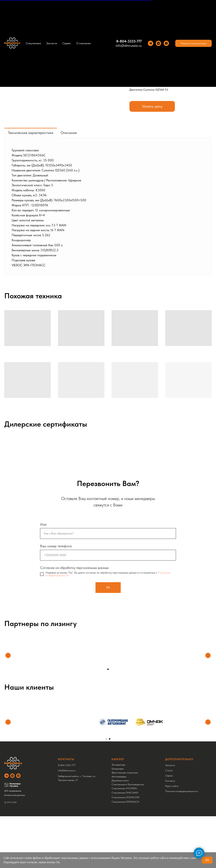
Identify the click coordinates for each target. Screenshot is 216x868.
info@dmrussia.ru (129, 45)
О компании (84, 43)
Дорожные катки (120, 780)
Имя (43, 524)
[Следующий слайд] (208, 660)
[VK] (158, 43)
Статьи (169, 770)
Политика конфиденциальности (182, 791)
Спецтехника (33, 43)
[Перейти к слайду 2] (110, 739)
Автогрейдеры (119, 776)
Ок (207, 860)
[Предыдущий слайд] (8, 660)
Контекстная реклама (15, 795)
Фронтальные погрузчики (125, 773)
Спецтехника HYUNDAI (124, 788)
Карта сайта (172, 786)
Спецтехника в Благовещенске (128, 784)
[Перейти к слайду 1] (108, 669)
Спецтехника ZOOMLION (125, 797)
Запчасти (52, 43)
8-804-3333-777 (129, 41)
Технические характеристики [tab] (31, 133)
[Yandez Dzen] (166, 43)
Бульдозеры (118, 769)
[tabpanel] (108, 206)
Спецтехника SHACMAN (125, 793)
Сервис (67, 43)
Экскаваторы (118, 765)
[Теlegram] (151, 43)
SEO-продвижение (13, 791)
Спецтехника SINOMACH (125, 802)
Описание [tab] (69, 133)
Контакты (170, 781)
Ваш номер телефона (56, 546)
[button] (193, 43)
